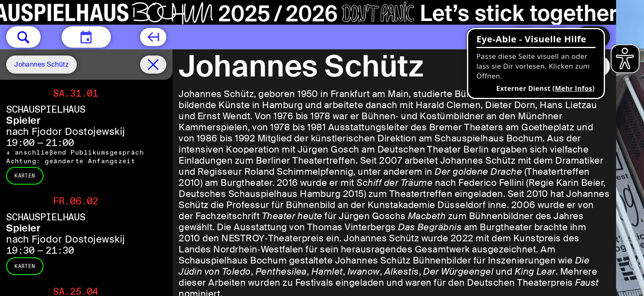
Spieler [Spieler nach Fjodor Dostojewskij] (23, 120)
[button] (23, 37)
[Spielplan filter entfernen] (153, 65)
